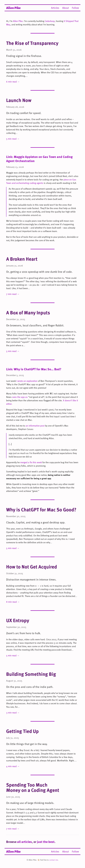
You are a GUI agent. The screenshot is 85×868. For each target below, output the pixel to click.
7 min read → (13, 294)
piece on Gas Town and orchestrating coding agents (41, 181)
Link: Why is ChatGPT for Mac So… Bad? (34, 369)
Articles (55, 8)
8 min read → (13, 602)
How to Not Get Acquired (32, 567)
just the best (46, 842)
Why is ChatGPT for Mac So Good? (41, 509)
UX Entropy (18, 620)
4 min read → (13, 766)
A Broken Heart (22, 259)
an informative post (35, 426)
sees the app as (20, 397)
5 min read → (13, 139)
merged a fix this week (31, 462)
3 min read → (13, 712)
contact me (54, 860)
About (66, 8)
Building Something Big (31, 674)
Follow (75, 8)
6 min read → (13, 82)
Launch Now (19, 100)
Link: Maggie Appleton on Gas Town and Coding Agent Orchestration (39, 159)
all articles (25, 842)
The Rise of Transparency (32, 43)
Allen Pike (13, 8)
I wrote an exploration (27, 381)
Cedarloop (50, 21)
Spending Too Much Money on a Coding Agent (33, 787)
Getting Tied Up (22, 731)
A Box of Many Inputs (28, 312)
